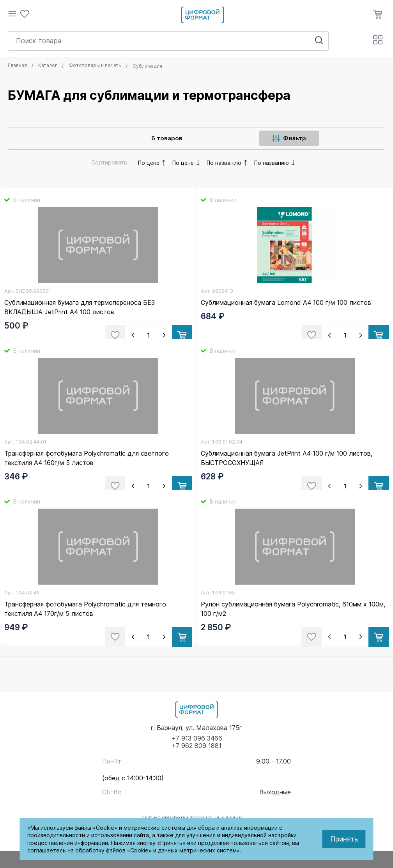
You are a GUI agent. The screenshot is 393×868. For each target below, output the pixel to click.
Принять (344, 839)
